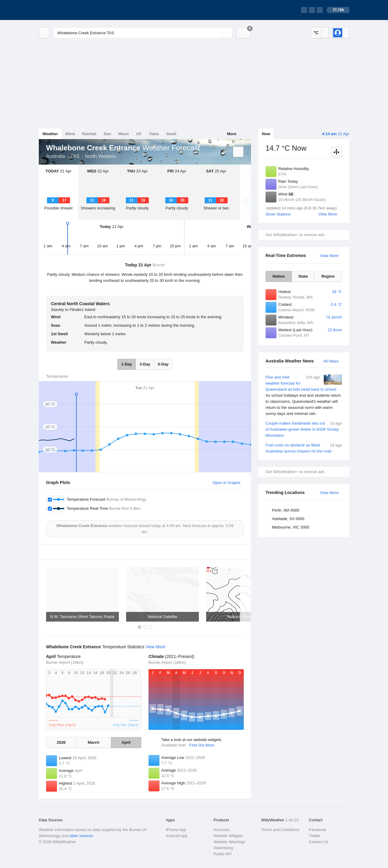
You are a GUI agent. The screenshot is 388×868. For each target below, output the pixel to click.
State (303, 276)
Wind (70, 134)
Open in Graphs (226, 483)
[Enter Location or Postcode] (143, 33)
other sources (81, 836)
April (126, 742)
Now (266, 134)
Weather (50, 134)
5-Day (163, 364)
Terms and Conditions (280, 830)
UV (139, 134)
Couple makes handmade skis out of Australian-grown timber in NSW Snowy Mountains (304, 429)
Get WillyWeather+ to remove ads (295, 235)
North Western (100, 156)
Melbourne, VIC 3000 (291, 527)
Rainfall (89, 134)
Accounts (221, 830)
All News (331, 361)
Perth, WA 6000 (286, 510)
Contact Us (319, 842)
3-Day (145, 364)
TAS (75, 156)
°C (316, 33)
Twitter (315, 836)
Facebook (318, 830)
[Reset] (216, 33)
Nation (279, 276)
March (94, 742)
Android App (177, 836)
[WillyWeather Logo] (67, 10)
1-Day (127, 364)
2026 (61, 742)
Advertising (223, 848)
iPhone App (176, 830)
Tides (154, 134)
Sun (107, 134)
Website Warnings (229, 842)
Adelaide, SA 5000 (288, 519)
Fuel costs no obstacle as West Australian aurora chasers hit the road (304, 448)
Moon (124, 134)
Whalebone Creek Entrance (123, 156)
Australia (55, 156)
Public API (222, 854)
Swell (171, 134)
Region (328, 276)
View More (328, 214)
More (232, 134)
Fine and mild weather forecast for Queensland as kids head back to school (304, 396)
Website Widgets (228, 836)
